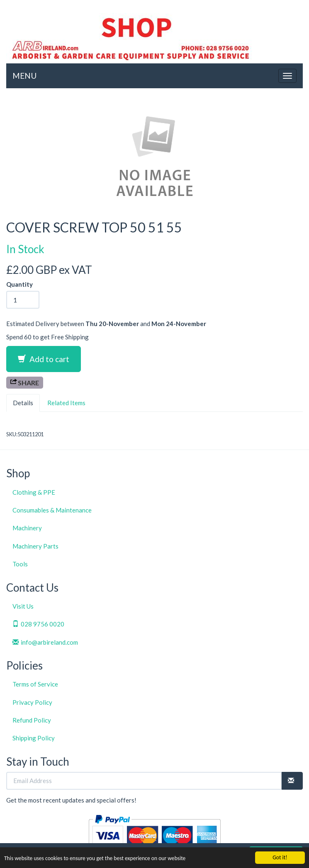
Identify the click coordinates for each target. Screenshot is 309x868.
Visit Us (23, 606)
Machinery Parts (35, 546)
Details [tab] (23, 403)
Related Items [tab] (66, 403)
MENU (24, 76)
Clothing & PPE (34, 492)
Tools (20, 564)
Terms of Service (35, 684)
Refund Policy (32, 720)
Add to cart (44, 359)
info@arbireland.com (45, 642)
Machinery (27, 528)
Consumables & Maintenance (52, 510)
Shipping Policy (34, 738)
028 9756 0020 (38, 624)
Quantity (19, 284)
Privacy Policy (32, 702)
